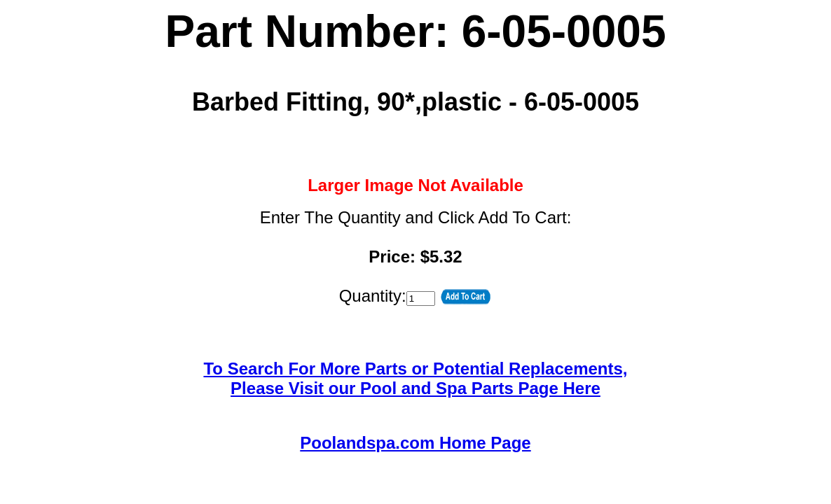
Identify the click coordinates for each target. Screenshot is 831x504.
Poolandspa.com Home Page (415, 443)
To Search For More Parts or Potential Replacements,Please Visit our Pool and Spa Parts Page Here (415, 378)
